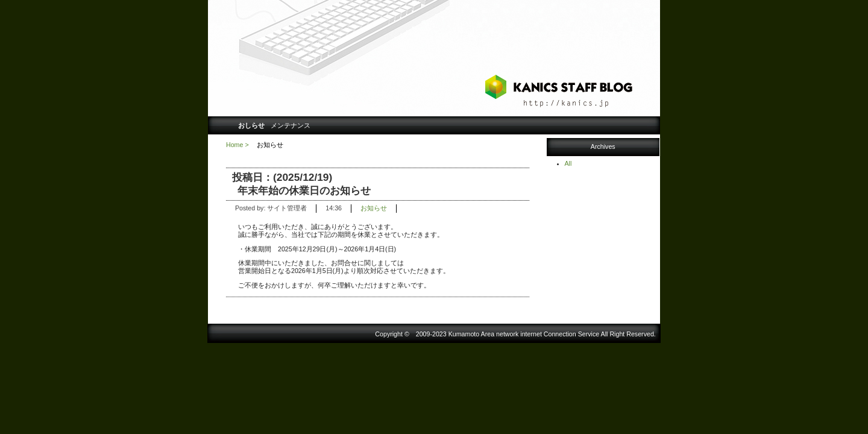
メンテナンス (291, 125)
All (568, 163)
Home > (237, 145)
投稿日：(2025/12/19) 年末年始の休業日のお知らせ (301, 184)
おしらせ (251, 125)
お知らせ (374, 208)
